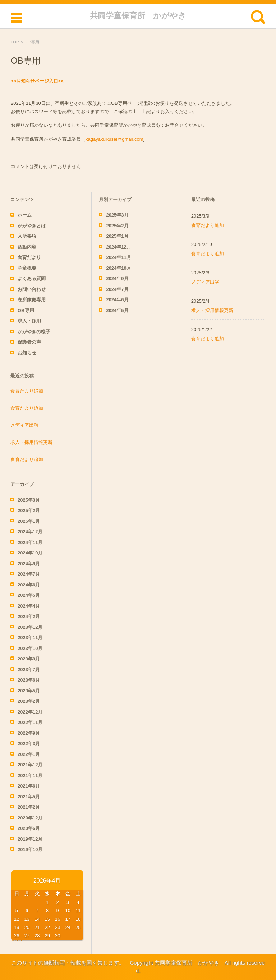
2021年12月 (30, 765)
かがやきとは (32, 226)
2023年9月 (29, 659)
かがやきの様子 (34, 332)
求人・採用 (29, 321)
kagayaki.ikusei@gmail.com (114, 139)
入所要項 (27, 236)
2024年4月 (29, 606)
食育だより (29, 257)
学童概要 (27, 268)
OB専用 (26, 310)
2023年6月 (29, 680)
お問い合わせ (32, 289)
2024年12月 (30, 532)
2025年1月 (29, 521)
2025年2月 (29, 510)
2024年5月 (29, 595)
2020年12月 (30, 818)
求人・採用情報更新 (31, 442)
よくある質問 (32, 278)
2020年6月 (29, 828)
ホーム (25, 215)
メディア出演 (24, 425)
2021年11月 (30, 775)
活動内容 (27, 247)
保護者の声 (29, 342)
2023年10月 (30, 648)
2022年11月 (30, 722)
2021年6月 (29, 786)
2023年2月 (29, 701)
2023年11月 (30, 638)
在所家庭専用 (32, 300)
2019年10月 (30, 849)
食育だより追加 (27, 391)
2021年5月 (29, 797)
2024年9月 (29, 564)
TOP (15, 42)
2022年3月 (29, 744)
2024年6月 (29, 585)
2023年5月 (29, 691)
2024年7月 (29, 574)
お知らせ (27, 353)
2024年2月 (29, 616)
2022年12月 (30, 712)
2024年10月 (30, 553)
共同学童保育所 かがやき (138, 16)
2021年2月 (29, 807)
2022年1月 (29, 754)
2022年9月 (29, 733)
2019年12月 (30, 839)
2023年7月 (29, 670)
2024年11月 (30, 542)
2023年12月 (30, 627)
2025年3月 (29, 500)
